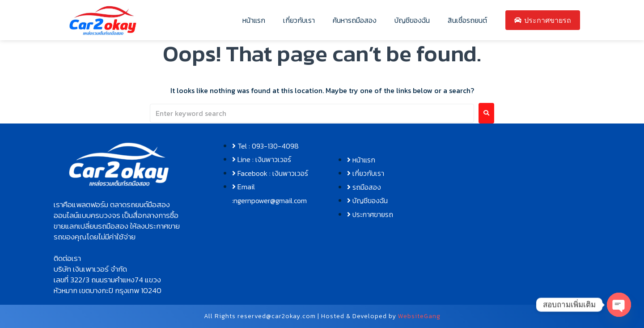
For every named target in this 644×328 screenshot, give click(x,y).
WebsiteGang (419, 316)
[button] (119, 221)
